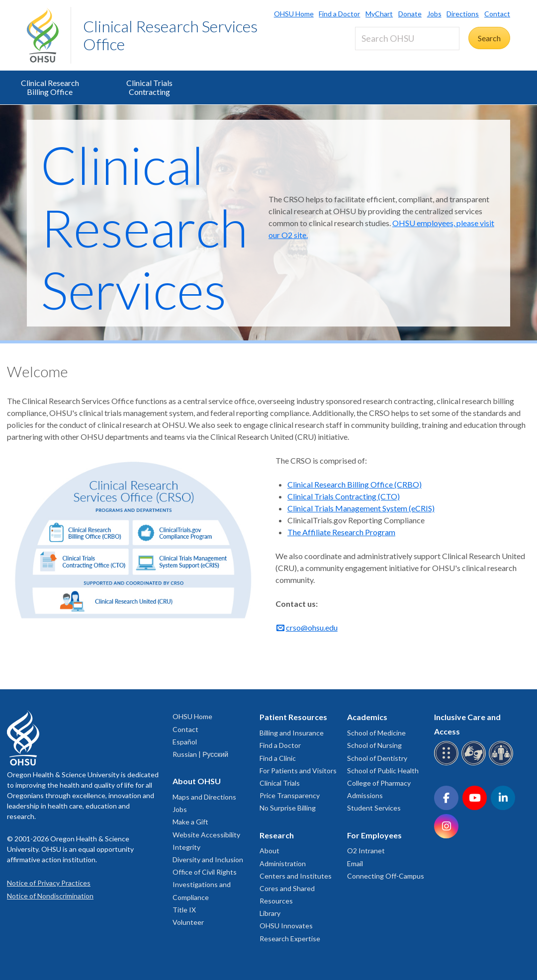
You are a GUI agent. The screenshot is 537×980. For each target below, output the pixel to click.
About (269, 851)
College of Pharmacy (379, 783)
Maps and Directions (204, 797)
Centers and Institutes (296, 876)
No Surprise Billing (288, 808)
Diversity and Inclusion (208, 859)
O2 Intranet (366, 851)
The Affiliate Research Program (341, 532)
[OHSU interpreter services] (502, 764)
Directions (463, 14)
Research (277, 835)
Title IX (184, 910)
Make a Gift (190, 822)
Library (270, 913)
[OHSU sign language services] (475, 764)
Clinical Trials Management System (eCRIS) (361, 508)
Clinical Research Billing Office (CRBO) (355, 484)
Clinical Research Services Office (170, 35)
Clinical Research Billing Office (50, 87)
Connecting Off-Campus (386, 876)
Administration (283, 863)
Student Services (374, 808)
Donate (410, 14)
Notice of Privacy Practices (49, 883)
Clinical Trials (280, 783)
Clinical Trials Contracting (149, 87)
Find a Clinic (278, 758)
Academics (367, 717)
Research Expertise (290, 939)
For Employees (374, 835)
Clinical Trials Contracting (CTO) (344, 496)
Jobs (434, 14)
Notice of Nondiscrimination (50, 896)
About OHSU (197, 781)
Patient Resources (293, 717)
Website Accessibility (206, 835)
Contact (497, 14)
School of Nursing (374, 745)
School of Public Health (383, 771)
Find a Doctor (339, 14)
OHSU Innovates (286, 926)
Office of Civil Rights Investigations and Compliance (205, 884)
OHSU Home (294, 14)
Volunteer (188, 922)
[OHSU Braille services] (448, 764)
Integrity (186, 847)
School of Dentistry (377, 758)
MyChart (379, 14)
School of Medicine (376, 733)
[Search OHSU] (407, 39)
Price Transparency (290, 795)
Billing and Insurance (292, 733)
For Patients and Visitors (298, 771)
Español (185, 742)
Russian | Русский (200, 754)
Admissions (365, 795)
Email (355, 863)
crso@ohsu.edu (312, 627)
